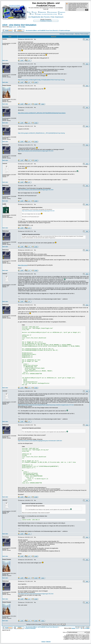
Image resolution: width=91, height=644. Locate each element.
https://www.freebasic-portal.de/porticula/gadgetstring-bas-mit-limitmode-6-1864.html (40, 441)
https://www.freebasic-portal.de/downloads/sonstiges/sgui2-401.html (36, 151)
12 (18, 27)
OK (87, 10)
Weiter (24, 27)
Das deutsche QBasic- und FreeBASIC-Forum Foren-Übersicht (42, 30)
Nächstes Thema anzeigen (82, 34)
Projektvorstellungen (65, 30)
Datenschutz (48, 642)
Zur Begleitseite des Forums (39, 17)
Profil (32, 14)
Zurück (11, 27)
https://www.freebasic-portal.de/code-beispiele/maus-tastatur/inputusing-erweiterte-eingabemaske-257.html (46, 405)
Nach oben (5, 60)
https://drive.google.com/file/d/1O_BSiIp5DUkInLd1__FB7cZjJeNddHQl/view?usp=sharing (41, 133)
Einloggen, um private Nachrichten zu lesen (46, 14)
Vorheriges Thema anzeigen (67, 34)
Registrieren (62, 12)
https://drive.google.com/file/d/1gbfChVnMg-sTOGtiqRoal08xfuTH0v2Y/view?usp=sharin (41, 80)
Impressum (59, 17)
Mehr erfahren (72, 10)
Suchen (34, 12)
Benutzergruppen (52, 12)
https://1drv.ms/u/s (23, 265)
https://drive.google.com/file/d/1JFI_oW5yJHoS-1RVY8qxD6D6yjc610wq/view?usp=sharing (42, 113)
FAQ (29, 12)
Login (60, 14)
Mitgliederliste (42, 12)
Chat (52, 17)
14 (21, 27)
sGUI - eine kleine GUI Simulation (19, 25)
